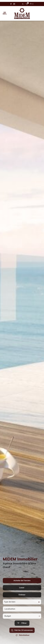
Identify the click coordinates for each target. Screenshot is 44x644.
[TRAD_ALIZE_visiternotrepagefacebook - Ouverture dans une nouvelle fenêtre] (11, 4)
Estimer (22, 601)
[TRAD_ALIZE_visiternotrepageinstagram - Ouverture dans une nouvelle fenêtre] (14, 4)
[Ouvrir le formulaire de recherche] (22, 629)
